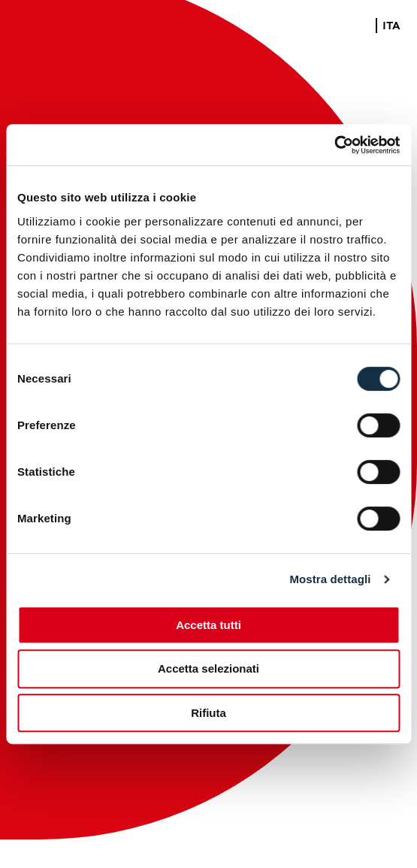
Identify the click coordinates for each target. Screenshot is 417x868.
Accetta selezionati (208, 668)
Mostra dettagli (330, 579)
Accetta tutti (208, 625)
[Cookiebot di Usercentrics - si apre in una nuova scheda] (334, 145)
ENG (358, 26)
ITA (391, 26)
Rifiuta (208, 713)
